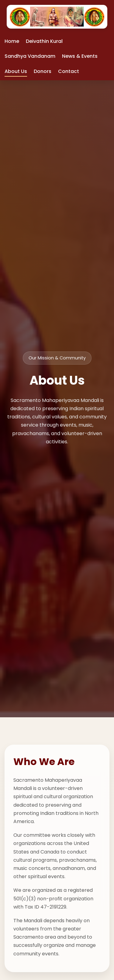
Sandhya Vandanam (30, 56)
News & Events (80, 56)
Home (12, 41)
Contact (69, 71)
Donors (43, 71)
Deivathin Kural (44, 41)
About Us (16, 71)
